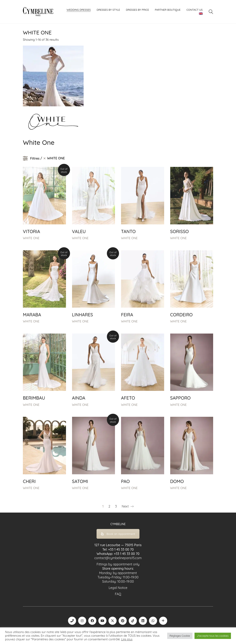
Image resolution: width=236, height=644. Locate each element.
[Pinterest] (123, 621)
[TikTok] (133, 621)
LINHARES (83, 315)
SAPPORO (180, 398)
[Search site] (211, 12)
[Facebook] (92, 621)
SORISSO (180, 231)
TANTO (128, 231)
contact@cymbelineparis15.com (118, 558)
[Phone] (72, 621)
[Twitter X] (113, 621)
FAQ (118, 594)
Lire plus (127, 639)
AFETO (128, 398)
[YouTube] (102, 621)
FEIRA (127, 315)
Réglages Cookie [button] (180, 636)
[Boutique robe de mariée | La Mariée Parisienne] (163, 621)
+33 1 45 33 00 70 (121, 549)
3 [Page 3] (116, 506)
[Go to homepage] (38, 12)
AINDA (79, 398)
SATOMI (80, 481)
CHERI (29, 481)
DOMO (177, 481)
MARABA (32, 315)
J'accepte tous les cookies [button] (213, 636)
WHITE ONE (31, 238)
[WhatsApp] (153, 621)
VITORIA (31, 231)
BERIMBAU (34, 398)
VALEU (79, 231)
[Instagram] (82, 621)
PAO (125, 481)
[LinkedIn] (143, 621)
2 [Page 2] (109, 506)
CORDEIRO (181, 315)
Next (128, 506)
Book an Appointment (118, 534)
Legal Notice (118, 588)
